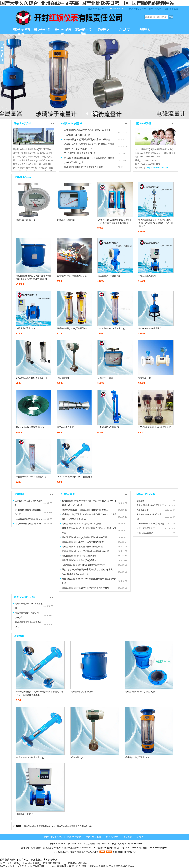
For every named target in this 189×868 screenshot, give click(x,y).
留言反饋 (174, 9)
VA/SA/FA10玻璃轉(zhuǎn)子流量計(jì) (74, 477)
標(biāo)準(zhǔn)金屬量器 (150, 328)
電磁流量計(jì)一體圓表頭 (109, 276)
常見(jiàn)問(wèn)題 (25, 597)
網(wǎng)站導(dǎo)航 (158, 9)
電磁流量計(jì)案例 (25, 814)
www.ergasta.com (69, 844)
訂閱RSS (141, 837)
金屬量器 (141, 501)
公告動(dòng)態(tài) (72, 123)
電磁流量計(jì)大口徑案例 (82, 692)
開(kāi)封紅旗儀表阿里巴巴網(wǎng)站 (75, 826)
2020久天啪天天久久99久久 (15, 866)
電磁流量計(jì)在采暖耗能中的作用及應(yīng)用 (83, 547)
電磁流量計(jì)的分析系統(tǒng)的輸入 (79, 560)
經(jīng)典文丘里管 (65, 427)
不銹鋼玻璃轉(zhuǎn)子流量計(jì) (72, 328)
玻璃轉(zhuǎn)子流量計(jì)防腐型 (72, 276)
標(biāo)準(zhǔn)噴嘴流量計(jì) (30, 427)
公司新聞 (19, 494)
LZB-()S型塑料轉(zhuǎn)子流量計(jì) (155, 427)
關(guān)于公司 (42, 31)
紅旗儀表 (81, 852)
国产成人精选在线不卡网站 (120, 866)
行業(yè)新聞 (68, 494)
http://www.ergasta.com (158, 168)
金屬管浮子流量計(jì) (25, 220)
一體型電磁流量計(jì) (148, 276)
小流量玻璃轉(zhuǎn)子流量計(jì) (31, 477)
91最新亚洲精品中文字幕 (92, 866)
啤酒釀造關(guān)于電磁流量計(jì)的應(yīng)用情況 (87, 139)
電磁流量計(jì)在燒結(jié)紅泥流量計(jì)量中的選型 (85, 537)
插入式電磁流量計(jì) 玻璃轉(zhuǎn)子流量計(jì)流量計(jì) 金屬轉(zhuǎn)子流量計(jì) (156, 223)
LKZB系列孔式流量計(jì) (109, 427)
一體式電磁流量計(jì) (146, 533)
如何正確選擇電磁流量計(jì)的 (28, 524)
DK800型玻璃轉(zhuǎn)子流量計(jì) (32, 378)
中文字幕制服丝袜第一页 (65, 866)
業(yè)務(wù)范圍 (83, 31)
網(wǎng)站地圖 (93, 837)
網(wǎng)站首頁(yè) (138, 9)
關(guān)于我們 (74, 837)
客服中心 (145, 29)
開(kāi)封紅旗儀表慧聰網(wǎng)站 (40, 826)
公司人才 (124, 29)
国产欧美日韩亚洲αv (41, 866)
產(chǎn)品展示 (63, 31)
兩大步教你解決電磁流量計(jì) (28, 519)
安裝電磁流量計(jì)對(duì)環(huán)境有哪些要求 (84, 565)
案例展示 (104, 29)
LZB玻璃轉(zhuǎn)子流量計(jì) (111, 328)
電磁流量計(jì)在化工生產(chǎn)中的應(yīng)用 (83, 542)
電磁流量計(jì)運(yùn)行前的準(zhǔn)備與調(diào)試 (85, 551)
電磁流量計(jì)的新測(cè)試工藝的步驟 (79, 556)
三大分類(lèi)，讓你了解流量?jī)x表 (80, 153)
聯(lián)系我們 (143, 123)
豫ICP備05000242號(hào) (124, 852)
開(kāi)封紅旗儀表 (69, 852)
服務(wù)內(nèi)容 (145, 494)
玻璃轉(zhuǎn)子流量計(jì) (137, 757)
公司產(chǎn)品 (22, 177)
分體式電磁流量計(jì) (25, 328)
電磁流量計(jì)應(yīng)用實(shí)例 (140, 692)
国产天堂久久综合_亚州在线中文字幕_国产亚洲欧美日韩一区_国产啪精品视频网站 (87, 3)
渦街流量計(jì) (63, 378)
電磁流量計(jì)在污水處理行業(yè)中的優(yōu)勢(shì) (86, 588)
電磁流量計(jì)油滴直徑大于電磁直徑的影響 (83, 167)
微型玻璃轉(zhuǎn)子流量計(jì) (150, 505)
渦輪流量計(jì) (145, 378)
